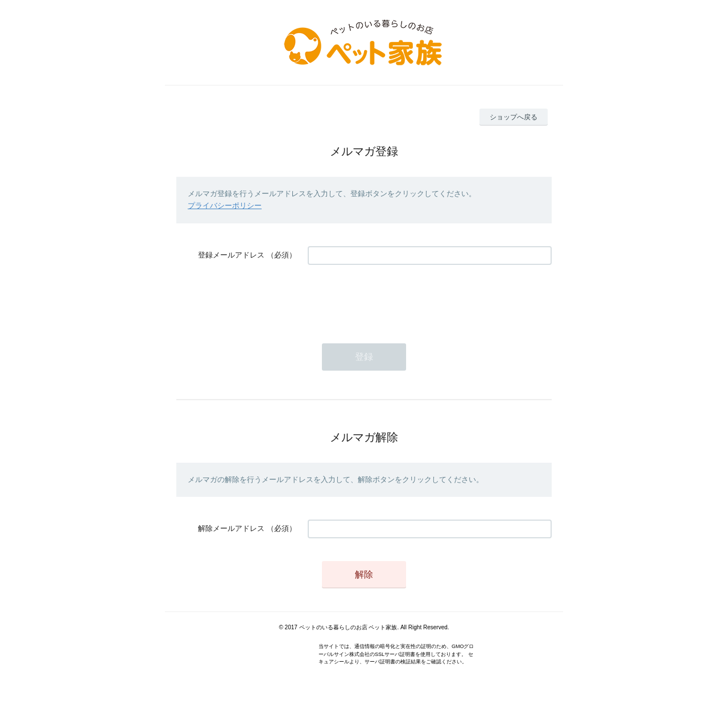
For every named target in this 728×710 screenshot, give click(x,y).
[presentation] (394, 298)
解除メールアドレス (231, 528)
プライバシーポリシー (225, 205)
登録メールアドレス (231, 255)
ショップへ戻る (514, 117)
